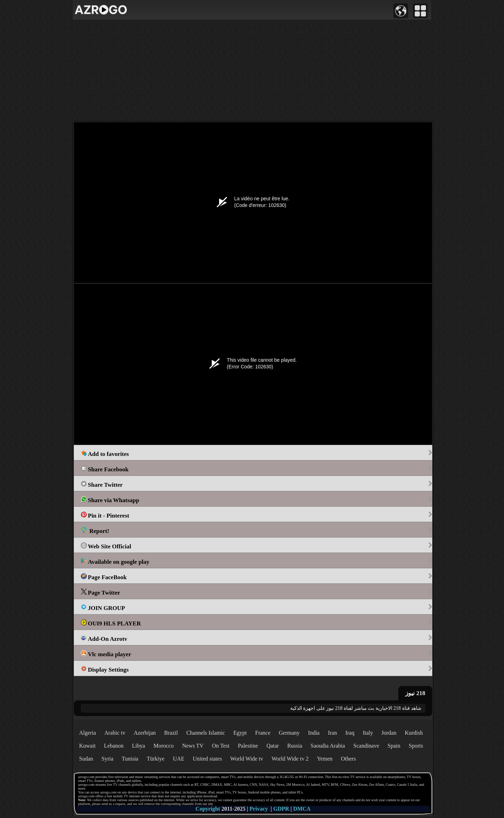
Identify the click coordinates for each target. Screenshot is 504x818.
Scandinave (366, 746)
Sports (416, 746)
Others (348, 759)
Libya (138, 746)
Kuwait (87, 746)
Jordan (389, 733)
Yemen (325, 759)
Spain (394, 746)
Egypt (240, 733)
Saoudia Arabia (328, 746)
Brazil (171, 733)
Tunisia (130, 759)
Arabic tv (115, 733)
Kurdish (414, 733)
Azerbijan (145, 733)
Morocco (163, 746)
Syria (107, 759)
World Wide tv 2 (290, 759)
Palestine (248, 746)
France (263, 733)
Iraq (350, 733)
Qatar (273, 746)
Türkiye (156, 759)
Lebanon (114, 746)
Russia (295, 746)
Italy (368, 733)
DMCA (302, 809)
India (314, 733)
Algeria (87, 733)
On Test (221, 746)
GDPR (281, 809)
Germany (289, 733)
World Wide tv (247, 759)
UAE (179, 759)
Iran (332, 733)
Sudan (86, 759)
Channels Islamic (206, 733)
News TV (193, 746)
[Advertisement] (252, 70)
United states (207, 759)
